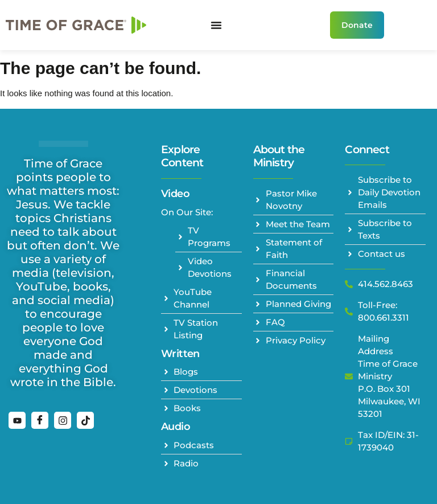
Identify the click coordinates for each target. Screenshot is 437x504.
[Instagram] (63, 420)
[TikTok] (85, 420)
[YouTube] (17, 420)
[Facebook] (40, 420)
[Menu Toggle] (216, 25)
